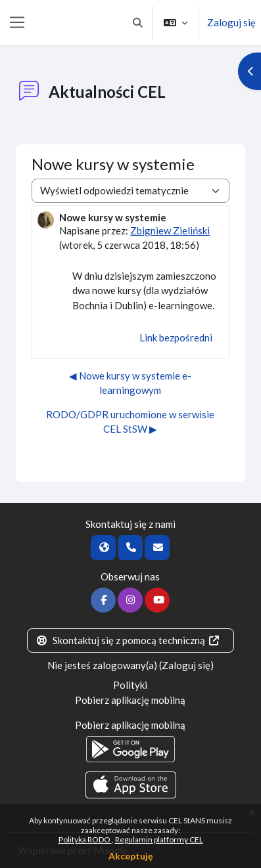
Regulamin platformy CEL (159, 839)
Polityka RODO (85, 839)
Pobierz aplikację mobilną (130, 700)
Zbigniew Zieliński (170, 230)
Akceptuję (130, 856)
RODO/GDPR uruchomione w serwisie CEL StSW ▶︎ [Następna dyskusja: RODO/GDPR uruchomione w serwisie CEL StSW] (130, 422)
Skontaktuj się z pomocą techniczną (128, 640)
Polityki (130, 685)
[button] (138, 23)
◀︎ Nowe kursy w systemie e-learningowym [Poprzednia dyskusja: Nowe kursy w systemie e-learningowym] (130, 383)
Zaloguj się (231, 22)
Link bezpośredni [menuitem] (176, 337)
